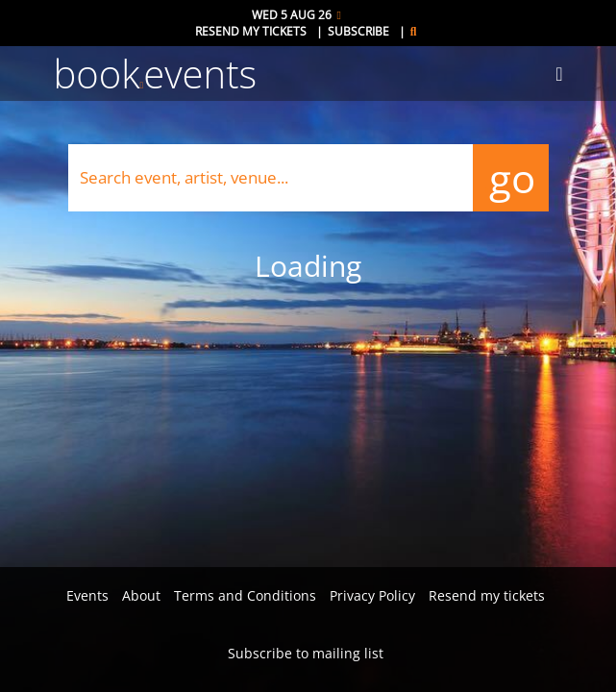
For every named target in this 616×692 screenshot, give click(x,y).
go (511, 177)
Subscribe (358, 31)
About (141, 595)
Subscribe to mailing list (306, 653)
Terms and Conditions (245, 595)
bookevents (156, 74)
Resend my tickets (251, 31)
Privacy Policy (372, 595)
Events (87, 595)
